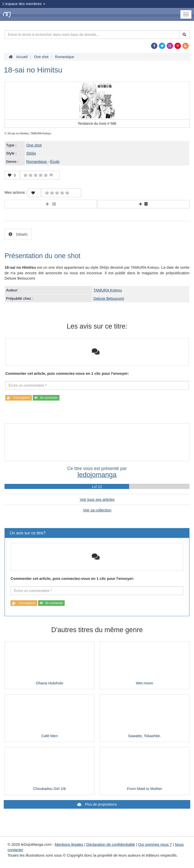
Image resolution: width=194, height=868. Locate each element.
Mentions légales (69, 844)
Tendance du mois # (97, 123)
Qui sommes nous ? (155, 844)
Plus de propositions (101, 804)
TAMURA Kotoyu (108, 290)
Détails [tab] (21, 234)
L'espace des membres (24, 4)
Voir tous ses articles (97, 499)
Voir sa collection (97, 510)
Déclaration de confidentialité (111, 844)
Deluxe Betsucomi (109, 298)
